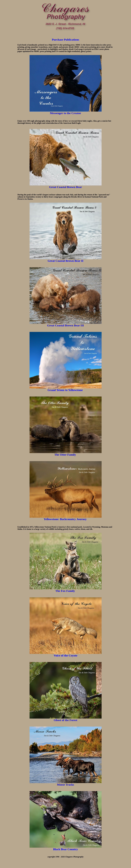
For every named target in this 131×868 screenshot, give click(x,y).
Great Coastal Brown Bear (65, 187)
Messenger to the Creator (66, 113)
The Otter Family (66, 455)
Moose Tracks (65, 785)
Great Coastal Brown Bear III (65, 325)
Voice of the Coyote (65, 655)
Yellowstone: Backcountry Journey (65, 519)
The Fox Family (65, 591)
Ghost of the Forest (65, 720)
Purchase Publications (65, 40)
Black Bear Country (65, 849)
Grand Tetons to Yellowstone (65, 390)
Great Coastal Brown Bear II (65, 261)
